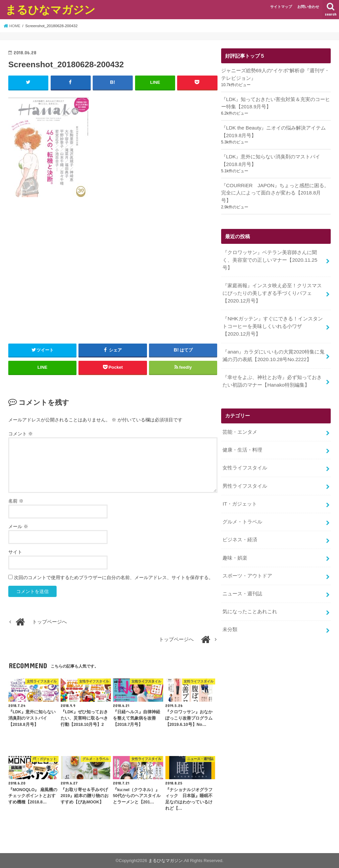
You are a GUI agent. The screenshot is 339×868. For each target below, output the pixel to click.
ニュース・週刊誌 (242, 576)
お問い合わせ (308, 7)
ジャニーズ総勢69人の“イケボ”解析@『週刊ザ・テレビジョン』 (275, 74)
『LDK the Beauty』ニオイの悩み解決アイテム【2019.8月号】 (273, 131)
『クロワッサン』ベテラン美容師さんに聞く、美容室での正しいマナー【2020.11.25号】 (270, 250)
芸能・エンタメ (240, 418)
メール (18, 526)
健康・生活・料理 (242, 436)
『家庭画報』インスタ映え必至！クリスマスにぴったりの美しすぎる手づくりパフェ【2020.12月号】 (272, 282)
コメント (21, 433)
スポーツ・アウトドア (247, 559)
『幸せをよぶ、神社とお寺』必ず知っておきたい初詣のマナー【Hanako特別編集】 (272, 368)
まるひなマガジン (50, 9)
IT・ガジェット (240, 489)
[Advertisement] (113, 275)
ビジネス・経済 (240, 524)
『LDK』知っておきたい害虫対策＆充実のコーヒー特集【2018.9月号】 (276, 102)
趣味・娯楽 (235, 541)
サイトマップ (281, 7)
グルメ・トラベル (242, 506)
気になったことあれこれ (250, 594)
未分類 (230, 611)
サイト (15, 552)
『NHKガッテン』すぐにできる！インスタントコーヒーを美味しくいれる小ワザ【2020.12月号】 (274, 315)
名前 (16, 501)
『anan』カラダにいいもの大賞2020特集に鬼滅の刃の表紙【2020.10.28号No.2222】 (273, 343)
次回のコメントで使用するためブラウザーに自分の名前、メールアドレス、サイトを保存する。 (114, 577)
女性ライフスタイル (245, 454)
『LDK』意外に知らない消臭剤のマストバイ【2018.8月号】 (271, 159)
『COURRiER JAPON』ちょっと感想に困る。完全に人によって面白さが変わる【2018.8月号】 (276, 188)
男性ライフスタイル (245, 471)
